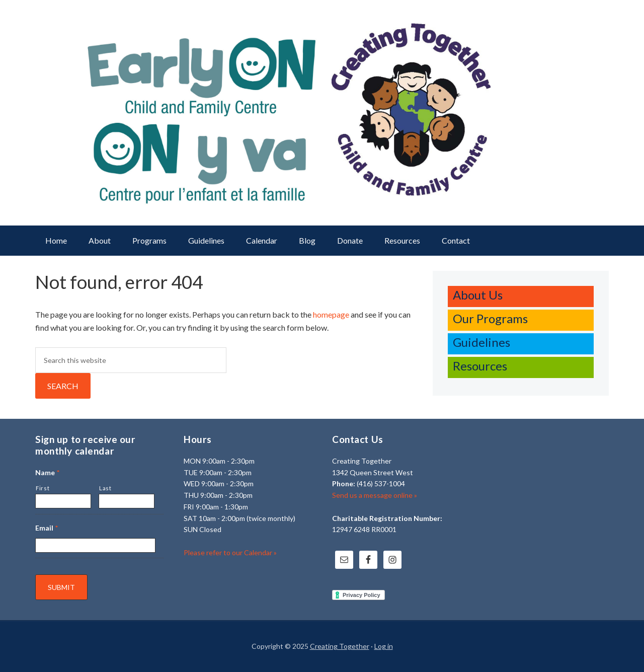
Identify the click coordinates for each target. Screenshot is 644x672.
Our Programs (490, 318)
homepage (331, 314)
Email (47, 528)
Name (47, 472)
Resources (480, 366)
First (43, 488)
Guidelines (481, 342)
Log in (384, 646)
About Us (478, 295)
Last (105, 488)
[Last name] (127, 501)
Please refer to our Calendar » (230, 552)
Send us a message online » (375, 495)
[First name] (63, 501)
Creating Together (340, 646)
